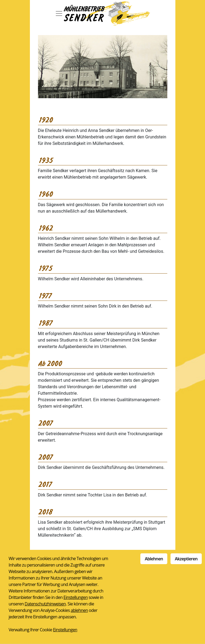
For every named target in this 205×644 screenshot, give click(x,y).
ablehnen (79, 610)
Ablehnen (154, 559)
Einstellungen (76, 597)
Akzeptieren (186, 559)
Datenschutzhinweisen (45, 604)
